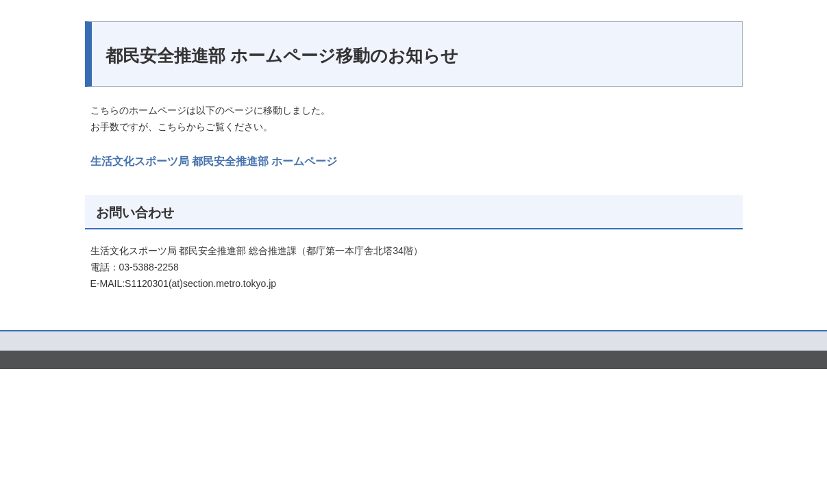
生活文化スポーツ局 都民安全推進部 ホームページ (214, 160)
